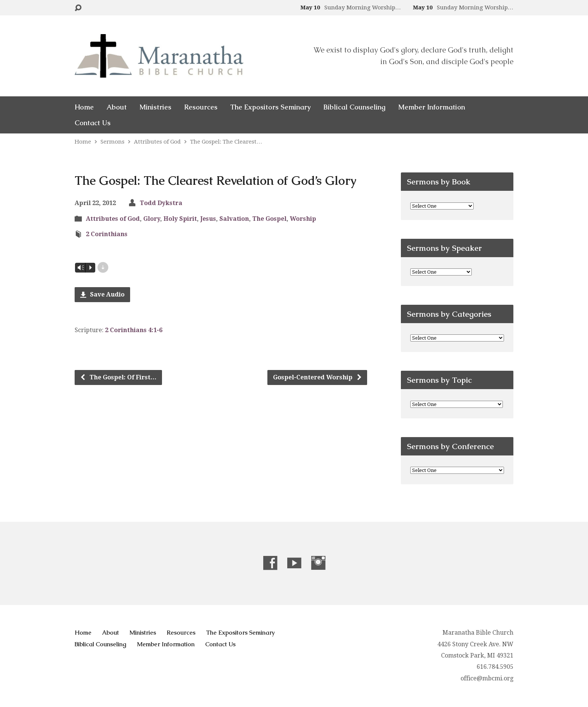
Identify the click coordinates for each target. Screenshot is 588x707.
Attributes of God (157, 142)
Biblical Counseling (354, 107)
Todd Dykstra (161, 203)
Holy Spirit (180, 219)
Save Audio (102, 294)
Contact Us (93, 123)
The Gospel (269, 219)
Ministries (155, 107)
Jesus (208, 219)
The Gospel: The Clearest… (226, 142)
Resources (201, 107)
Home (84, 107)
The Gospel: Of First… (118, 377)
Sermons (112, 142)
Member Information (432, 107)
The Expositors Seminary (270, 107)
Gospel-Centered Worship (318, 377)
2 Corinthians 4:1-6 (134, 330)
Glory (152, 219)
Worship (303, 219)
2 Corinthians (107, 234)
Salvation (234, 219)
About (117, 107)
